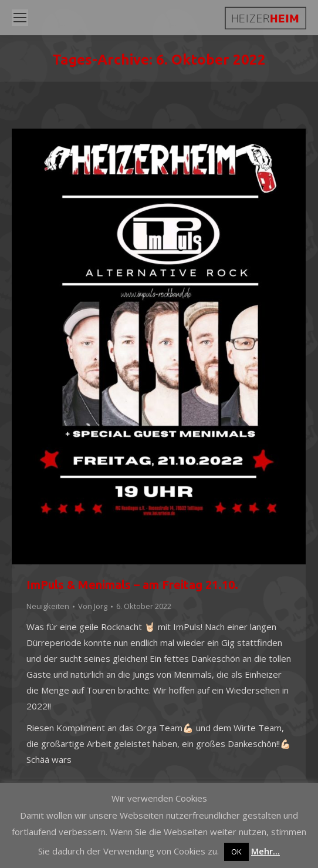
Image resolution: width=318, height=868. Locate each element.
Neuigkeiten (48, 606)
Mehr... (265, 851)
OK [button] (236, 852)
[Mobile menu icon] (20, 18)
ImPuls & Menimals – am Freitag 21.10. (132, 585)
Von (93, 606)
